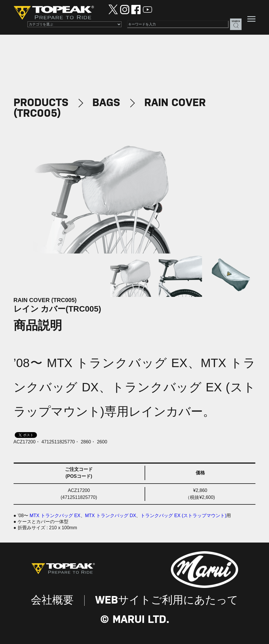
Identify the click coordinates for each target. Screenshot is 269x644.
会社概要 (52, 600)
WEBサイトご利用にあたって (167, 600)
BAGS (106, 103)
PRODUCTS (41, 103)
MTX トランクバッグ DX (111, 516)
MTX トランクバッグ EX (55, 516)
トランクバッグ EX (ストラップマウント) (183, 516)
